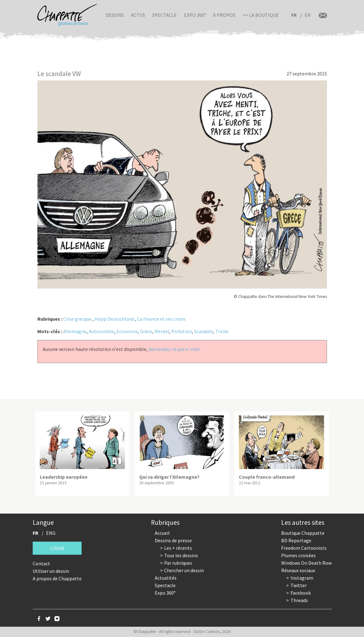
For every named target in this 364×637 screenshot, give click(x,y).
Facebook (301, 593)
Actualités (166, 578)
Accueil (162, 533)
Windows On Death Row (306, 563)
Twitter (299, 585)
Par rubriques (178, 563)
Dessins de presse (173, 540)
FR (294, 15)
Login (57, 548)
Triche (222, 331)
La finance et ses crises (161, 319)
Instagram (302, 578)
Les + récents (178, 548)
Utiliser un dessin (51, 571)
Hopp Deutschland (114, 319)
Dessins (115, 15)
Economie (127, 331)
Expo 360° (195, 15)
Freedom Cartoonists (304, 548)
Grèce (146, 331)
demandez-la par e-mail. (175, 349)
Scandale (203, 331)
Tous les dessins (181, 555)
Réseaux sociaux (298, 570)
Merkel (162, 331)
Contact (41, 563)
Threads (299, 600)
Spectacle (164, 15)
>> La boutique (261, 15)
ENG (51, 533)
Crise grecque (77, 319)
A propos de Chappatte (57, 578)
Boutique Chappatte (303, 533)
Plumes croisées (298, 555)
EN (308, 15)
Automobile (102, 331)
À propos (224, 15)
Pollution (182, 331)
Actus (138, 15)
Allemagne (75, 331)
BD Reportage (296, 540)
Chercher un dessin (184, 570)
